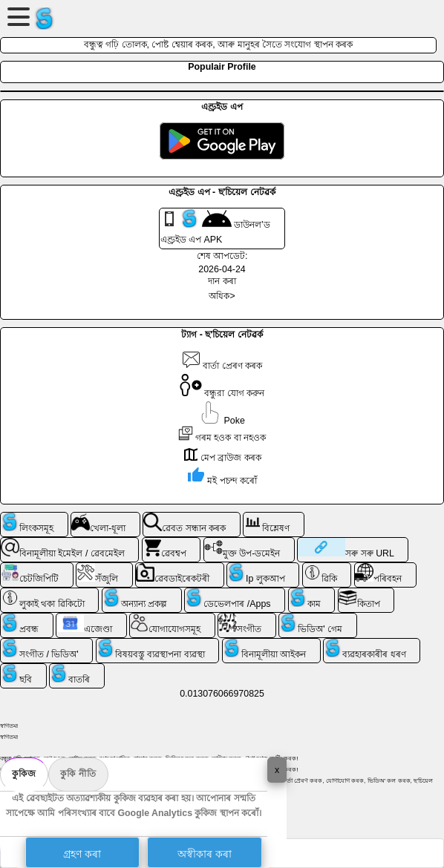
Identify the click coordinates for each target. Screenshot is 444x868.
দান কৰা (222, 281)
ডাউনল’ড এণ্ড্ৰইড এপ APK (215, 227)
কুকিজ (24, 774)
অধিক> (222, 296)
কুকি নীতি (78, 774)
